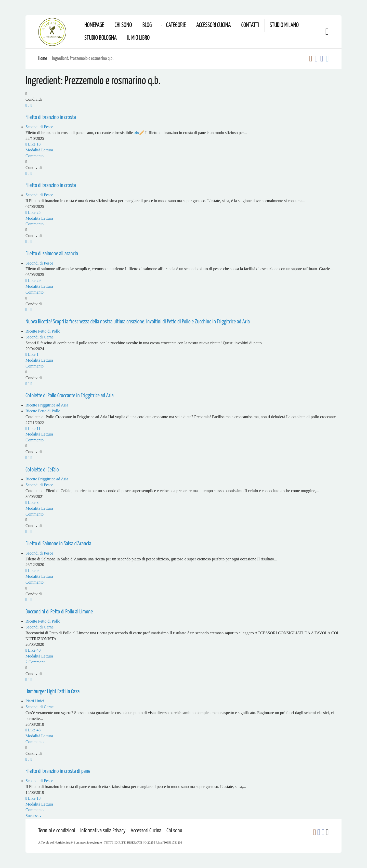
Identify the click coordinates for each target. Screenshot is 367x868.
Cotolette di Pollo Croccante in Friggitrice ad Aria (70, 396)
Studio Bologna (101, 38)
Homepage (94, 25)
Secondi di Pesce (39, 127)
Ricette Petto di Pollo (43, 331)
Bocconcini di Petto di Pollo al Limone (59, 612)
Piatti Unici (35, 701)
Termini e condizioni (57, 831)
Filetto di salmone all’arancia (52, 254)
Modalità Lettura (39, 150)
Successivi (34, 816)
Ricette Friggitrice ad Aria (47, 405)
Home (43, 58)
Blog (147, 25)
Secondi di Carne (40, 337)
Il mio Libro (139, 38)
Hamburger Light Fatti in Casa (53, 692)
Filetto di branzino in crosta (51, 117)
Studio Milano (284, 25)
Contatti (250, 25)
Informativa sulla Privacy (103, 831)
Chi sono (123, 25)
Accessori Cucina (214, 25)
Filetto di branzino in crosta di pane (58, 771)
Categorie (176, 25)
